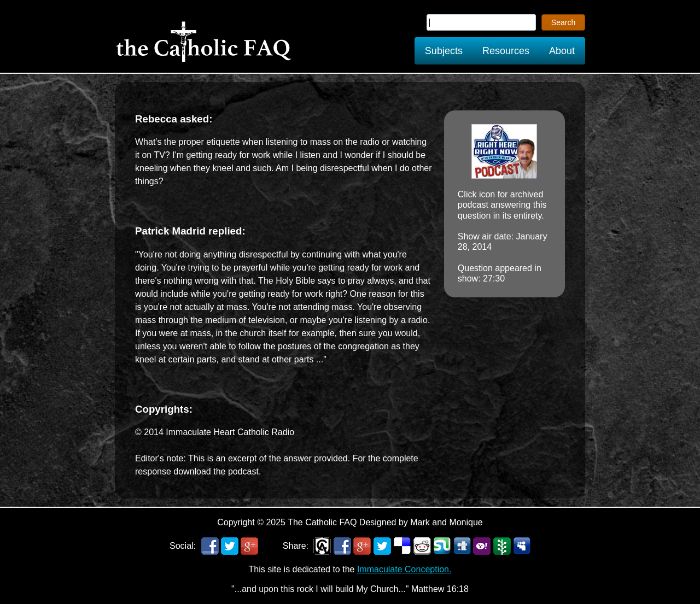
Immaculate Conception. (404, 569)
